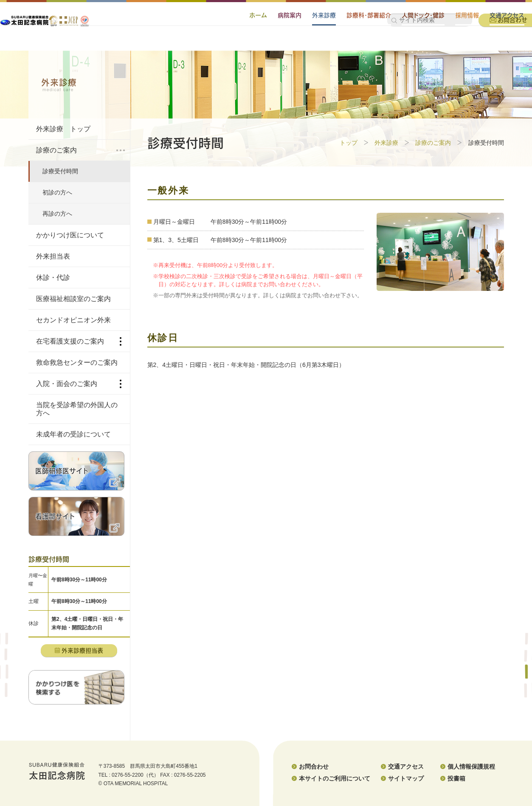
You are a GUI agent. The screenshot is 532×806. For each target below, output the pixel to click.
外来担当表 (53, 256)
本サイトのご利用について (335, 778)
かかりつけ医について (70, 235)
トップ (349, 143)
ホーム (224, 40)
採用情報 (433, 40)
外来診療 (290, 40)
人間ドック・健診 (389, 40)
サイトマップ (406, 778)
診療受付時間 (60, 171)
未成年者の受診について (73, 434)
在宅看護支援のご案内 (79, 341)
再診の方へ (57, 214)
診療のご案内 (433, 143)
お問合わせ (314, 767)
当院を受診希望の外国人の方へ (77, 409)
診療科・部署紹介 (335, 40)
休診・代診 (53, 278)
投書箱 (456, 778)
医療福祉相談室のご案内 (73, 299)
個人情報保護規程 (471, 767)
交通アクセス (473, 40)
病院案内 (256, 40)
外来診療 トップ (63, 129)
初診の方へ (57, 192)
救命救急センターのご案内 (77, 362)
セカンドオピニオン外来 (73, 320)
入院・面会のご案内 (79, 384)
